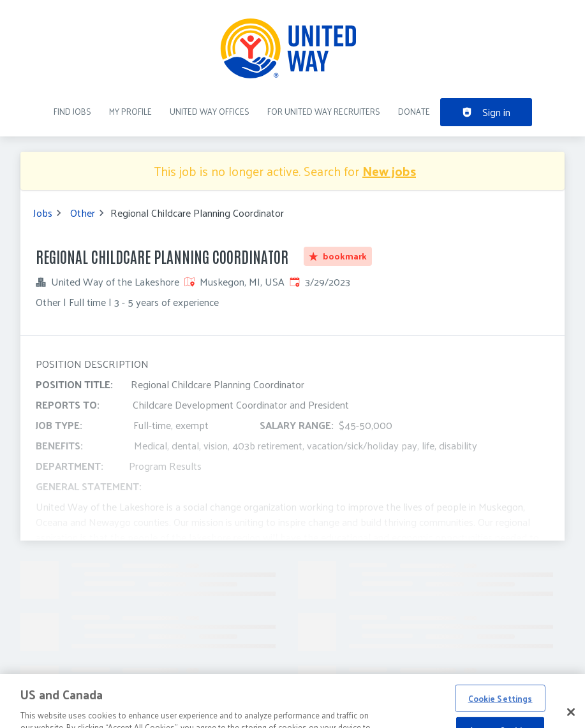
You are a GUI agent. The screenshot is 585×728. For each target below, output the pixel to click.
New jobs (389, 171)
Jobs (43, 213)
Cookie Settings (500, 710)
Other (83, 213)
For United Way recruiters (324, 111)
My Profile (130, 111)
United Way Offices (210, 111)
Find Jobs (72, 111)
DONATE (414, 111)
